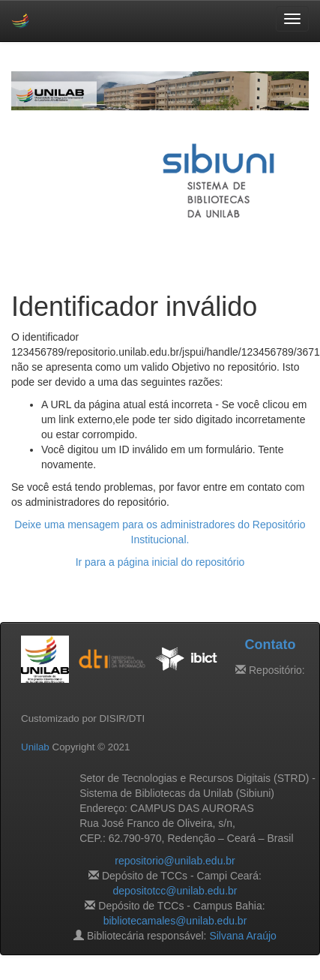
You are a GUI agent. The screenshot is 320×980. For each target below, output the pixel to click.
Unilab (35, 747)
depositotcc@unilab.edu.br (175, 891)
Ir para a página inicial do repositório (160, 562)
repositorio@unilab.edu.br (175, 861)
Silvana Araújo (243, 936)
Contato (270, 645)
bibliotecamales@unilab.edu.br (175, 921)
